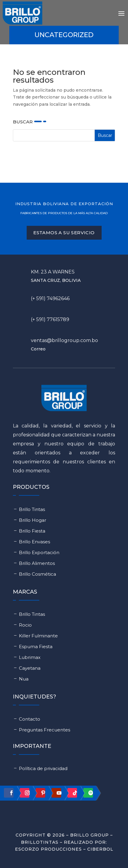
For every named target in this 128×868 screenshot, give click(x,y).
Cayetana (30, 668)
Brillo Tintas (32, 509)
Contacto (30, 719)
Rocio (25, 625)
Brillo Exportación (39, 552)
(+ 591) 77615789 (50, 319)
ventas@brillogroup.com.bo (64, 340)
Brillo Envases (34, 542)
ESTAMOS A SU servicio (64, 233)
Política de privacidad (43, 768)
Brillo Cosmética (37, 574)
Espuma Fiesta (36, 647)
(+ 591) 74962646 (50, 298)
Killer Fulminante (38, 636)
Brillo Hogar (33, 520)
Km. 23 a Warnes (53, 272)
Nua (24, 679)
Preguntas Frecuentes (45, 730)
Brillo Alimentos (37, 563)
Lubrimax (30, 657)
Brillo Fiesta (32, 531)
